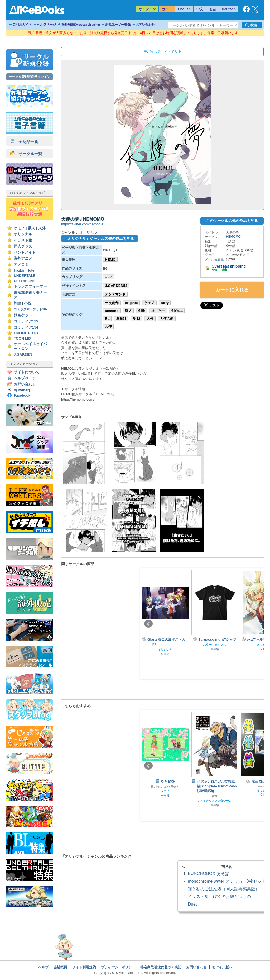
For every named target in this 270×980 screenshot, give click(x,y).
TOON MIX (23, 338)
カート (167, 9)
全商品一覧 (24, 142)
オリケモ (158, 311)
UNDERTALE (25, 276)
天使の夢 (167, 319)
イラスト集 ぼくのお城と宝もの (219, 896)
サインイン (147, 9)
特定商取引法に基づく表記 (161, 967)
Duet (192, 904)
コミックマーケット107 (31, 309)
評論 (17, 303)
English (184, 9)
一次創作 (112, 303)
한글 (213, 9)
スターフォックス (215, 645)
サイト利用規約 (84, 967)
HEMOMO (233, 237)
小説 (28, 303)
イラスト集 (23, 240)
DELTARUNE (25, 281)
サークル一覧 (26, 154)
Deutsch (229, 9)
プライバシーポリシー (118, 967)
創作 (142, 311)
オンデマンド (115, 294)
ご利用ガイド (22, 25)
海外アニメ (23, 258)
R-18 (136, 319)
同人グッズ (23, 246)
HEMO (110, 260)
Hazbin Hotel (25, 270)
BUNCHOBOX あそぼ (208, 873)
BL (107, 319)
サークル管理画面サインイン (30, 77)
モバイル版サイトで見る (163, 52)
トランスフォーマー (30, 286)
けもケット (23, 315)
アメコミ (21, 265)
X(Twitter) (22, 390)
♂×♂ (109, 277)
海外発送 (81, 25)
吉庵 (215, 796)
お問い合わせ (145, 25)
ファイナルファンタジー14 (215, 801)
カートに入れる (232, 290)
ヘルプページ (46, 25)
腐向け (121, 319)
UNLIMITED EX (26, 333)
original (131, 303)
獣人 (31, 228)
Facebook (22, 395)
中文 (200, 9)
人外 (42, 228)
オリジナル (23, 234)
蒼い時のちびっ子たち (165, 787)
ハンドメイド (25, 252)
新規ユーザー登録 (118, 25)
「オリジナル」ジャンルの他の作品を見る (99, 239)
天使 (108, 327)
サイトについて (27, 372)
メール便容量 (214, 259)
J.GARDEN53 (116, 286)
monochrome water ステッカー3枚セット (227, 881)
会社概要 (60, 967)
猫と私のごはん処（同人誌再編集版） (224, 889)
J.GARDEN (23, 355)
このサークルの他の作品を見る (232, 221)
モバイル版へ (222, 967)
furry (165, 303)
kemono (112, 311)
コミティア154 (26, 327)
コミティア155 (26, 321)
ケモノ (19, 228)
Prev (148, 624)
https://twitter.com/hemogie (82, 224)
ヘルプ (43, 967)
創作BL (177, 311)
